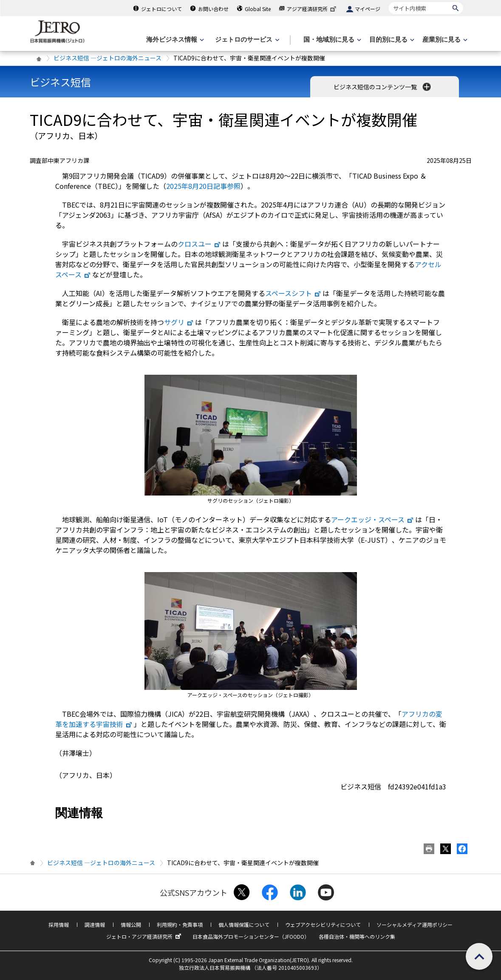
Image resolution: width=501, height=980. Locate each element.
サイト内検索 (389, 2)
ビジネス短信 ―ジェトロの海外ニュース (108, 58)
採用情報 (59, 924)
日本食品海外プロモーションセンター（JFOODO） (251, 936)
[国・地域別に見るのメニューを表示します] (331, 40)
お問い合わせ (213, 9)
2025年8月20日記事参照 (203, 186)
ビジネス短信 (60, 82)
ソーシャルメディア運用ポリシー (415, 924)
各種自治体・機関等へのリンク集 (357, 936)
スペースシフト (293, 293)
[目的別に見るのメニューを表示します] (391, 40)
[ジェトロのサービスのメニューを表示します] (246, 40)
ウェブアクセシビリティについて (323, 924)
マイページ (368, 9)
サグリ (179, 322)
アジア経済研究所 (312, 9)
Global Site (258, 9)
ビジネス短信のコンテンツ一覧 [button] (383, 87)
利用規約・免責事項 (180, 924)
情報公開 (131, 924)
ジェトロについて (161, 9)
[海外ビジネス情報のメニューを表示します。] (174, 40)
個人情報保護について (244, 924)
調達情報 (95, 924)
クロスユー (199, 244)
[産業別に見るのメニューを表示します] (444, 40)
